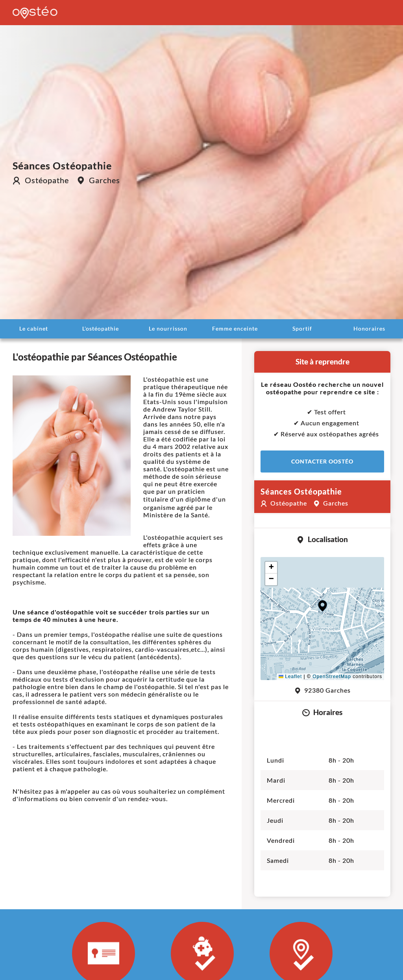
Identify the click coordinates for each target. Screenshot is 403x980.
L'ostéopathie (101, 328)
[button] (323, 606)
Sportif (302, 328)
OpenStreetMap (332, 677)
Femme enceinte (235, 328)
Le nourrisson (168, 328)
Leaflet (290, 677)
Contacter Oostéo (322, 461)
